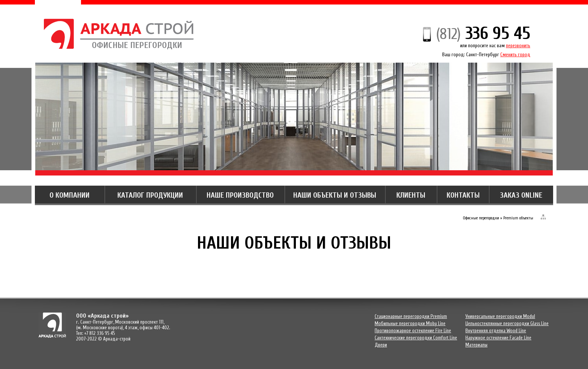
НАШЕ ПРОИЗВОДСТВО (240, 195)
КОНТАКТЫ (463, 195)
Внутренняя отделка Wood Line (496, 331)
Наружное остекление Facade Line (498, 338)
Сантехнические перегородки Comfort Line (416, 338)
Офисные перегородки (481, 218)
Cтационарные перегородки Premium (411, 316)
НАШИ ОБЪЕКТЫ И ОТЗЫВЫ (335, 195)
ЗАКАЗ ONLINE (521, 195)
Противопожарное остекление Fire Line (413, 331)
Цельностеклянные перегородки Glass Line (507, 323)
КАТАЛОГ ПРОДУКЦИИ (150, 195)
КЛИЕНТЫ (411, 195)
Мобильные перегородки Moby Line (410, 323)
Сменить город (515, 55)
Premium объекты (518, 218)
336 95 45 (483, 33)
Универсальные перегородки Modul (500, 316)
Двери (381, 345)
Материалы (476, 345)
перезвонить (518, 46)
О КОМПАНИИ (70, 195)
